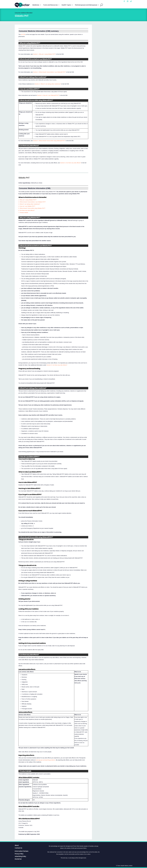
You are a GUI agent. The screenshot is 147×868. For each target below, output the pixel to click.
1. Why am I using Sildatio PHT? (27, 200)
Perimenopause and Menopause (86, 5)
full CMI (23, 34)
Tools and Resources (50, 5)
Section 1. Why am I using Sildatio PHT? (44, 54)
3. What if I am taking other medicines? (29, 204)
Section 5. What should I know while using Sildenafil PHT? (49, 141)
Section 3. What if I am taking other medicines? (48, 84)
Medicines (36, 5)
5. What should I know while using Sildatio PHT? (32, 208)
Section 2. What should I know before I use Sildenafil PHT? (49, 72)
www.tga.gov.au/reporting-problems (46, 760)
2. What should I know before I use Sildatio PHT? (32, 202)
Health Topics (66, 5)
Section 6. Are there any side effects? (71, 163)
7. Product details (23, 213)
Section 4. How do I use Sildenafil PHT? (48, 95)
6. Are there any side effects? (27, 210)
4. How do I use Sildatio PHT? (27, 206)
